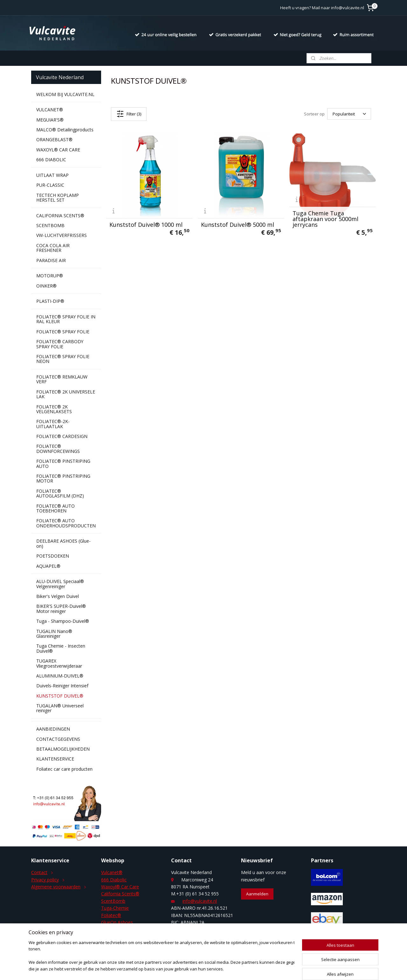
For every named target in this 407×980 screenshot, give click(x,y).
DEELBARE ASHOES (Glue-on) (63, 543)
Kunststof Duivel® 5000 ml (238, 225)
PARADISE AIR (51, 260)
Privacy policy (45, 880)
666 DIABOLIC (51, 160)
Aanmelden (257, 894)
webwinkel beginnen (223, 968)
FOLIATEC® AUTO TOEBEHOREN (55, 508)
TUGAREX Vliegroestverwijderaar (59, 663)
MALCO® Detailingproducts (65, 130)
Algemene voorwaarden (56, 887)
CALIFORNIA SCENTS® (60, 215)
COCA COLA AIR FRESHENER (53, 248)
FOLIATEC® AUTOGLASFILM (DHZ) (60, 493)
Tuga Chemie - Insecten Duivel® (61, 648)
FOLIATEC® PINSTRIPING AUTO (63, 463)
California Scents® (120, 894)
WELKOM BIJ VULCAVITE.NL (65, 94)
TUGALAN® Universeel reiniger (60, 708)
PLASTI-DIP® (50, 301)
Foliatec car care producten (64, 769)
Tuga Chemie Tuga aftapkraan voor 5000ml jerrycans (325, 219)
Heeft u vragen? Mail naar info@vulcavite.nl (322, 8)
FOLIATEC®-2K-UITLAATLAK (53, 424)
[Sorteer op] (349, 114)
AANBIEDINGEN (53, 729)
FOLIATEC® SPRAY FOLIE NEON (63, 359)
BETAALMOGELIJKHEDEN (63, 749)
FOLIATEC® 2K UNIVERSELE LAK (66, 394)
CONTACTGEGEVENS (58, 739)
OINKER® (46, 286)
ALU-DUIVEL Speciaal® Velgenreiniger (60, 584)
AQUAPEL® (48, 566)
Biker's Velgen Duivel (58, 596)
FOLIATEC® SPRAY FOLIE (63, 332)
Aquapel (109, 929)
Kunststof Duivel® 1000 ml (146, 225)
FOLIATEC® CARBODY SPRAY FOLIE (60, 344)
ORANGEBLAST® (54, 139)
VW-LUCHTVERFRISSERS (62, 235)
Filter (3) (129, 114)
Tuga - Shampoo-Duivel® (63, 621)
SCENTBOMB (50, 225)
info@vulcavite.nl (200, 901)
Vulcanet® (112, 872)
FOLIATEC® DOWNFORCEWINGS (58, 448)
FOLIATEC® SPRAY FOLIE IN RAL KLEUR (66, 319)
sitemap (185, 968)
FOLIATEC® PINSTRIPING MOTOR (63, 478)
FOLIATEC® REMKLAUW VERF (62, 379)
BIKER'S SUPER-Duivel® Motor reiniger (61, 608)
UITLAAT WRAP (52, 175)
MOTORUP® (50, 276)
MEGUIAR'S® (50, 120)
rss (198, 968)
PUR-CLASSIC (50, 185)
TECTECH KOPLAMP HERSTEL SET (58, 198)
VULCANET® (50, 110)
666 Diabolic (114, 880)
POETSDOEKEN (53, 556)
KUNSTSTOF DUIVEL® (60, 696)
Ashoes (125, 922)
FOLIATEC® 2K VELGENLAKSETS (54, 409)
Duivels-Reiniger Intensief (62, 686)
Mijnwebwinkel (278, 968)
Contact (39, 872)
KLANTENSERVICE (55, 759)
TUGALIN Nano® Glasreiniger (54, 634)
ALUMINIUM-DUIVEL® (60, 676)
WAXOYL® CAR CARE (58, 150)
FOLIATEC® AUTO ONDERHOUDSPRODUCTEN (66, 523)
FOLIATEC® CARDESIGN (62, 436)
